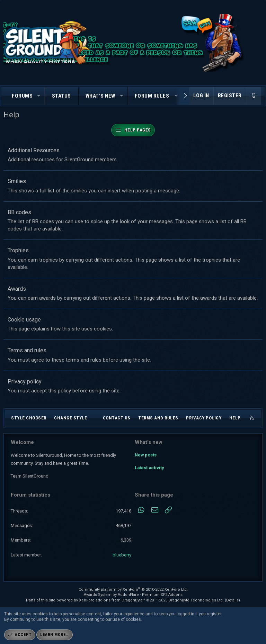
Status (61, 96)
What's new (100, 96)
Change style (70, 418)
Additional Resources (34, 150)
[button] (39, 96)
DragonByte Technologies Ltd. (196, 600)
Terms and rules (27, 350)
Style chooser (29, 418)
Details (232, 600)
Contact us (117, 418)
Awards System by (133, 595)
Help (235, 418)
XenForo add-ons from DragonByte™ (112, 600)
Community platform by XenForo (133, 589)
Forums (22, 96)
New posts (146, 454)
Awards (17, 289)
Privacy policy (25, 382)
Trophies (18, 250)
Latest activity (150, 467)
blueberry (122, 555)
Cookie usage (24, 320)
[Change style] (254, 96)
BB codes (19, 212)
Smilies (17, 181)
